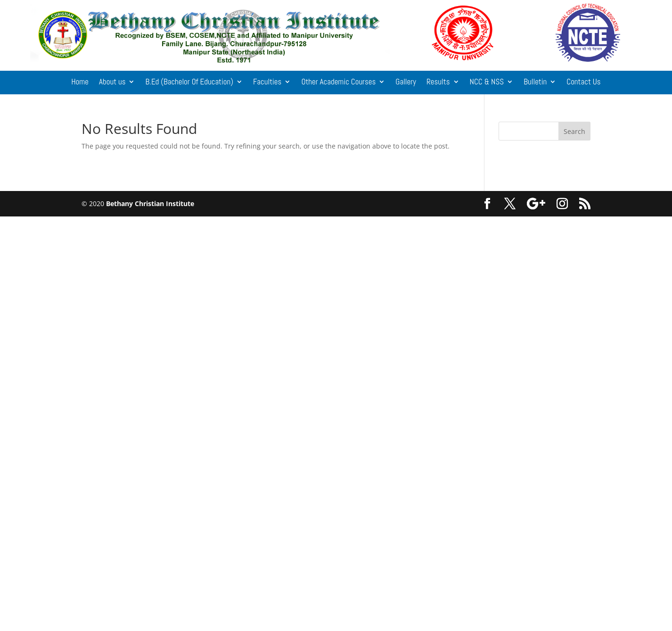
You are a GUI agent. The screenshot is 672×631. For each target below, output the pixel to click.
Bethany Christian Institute (150, 203)
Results (438, 83)
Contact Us (583, 83)
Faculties (267, 83)
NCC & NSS (487, 83)
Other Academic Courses (338, 83)
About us (112, 83)
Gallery (406, 83)
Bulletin (535, 83)
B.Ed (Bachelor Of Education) (189, 83)
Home (80, 83)
